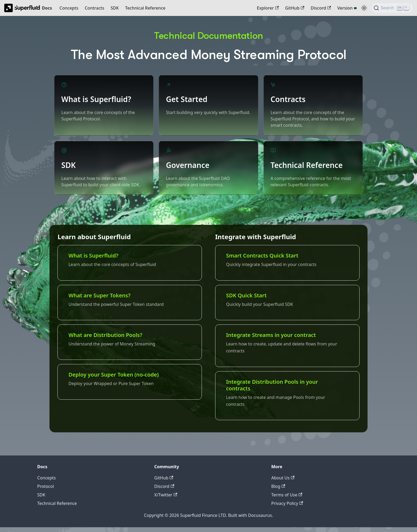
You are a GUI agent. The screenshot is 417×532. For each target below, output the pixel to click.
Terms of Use (287, 500)
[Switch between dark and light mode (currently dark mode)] (364, 8)
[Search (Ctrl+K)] (392, 8)
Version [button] (345, 8)
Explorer (268, 8)
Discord (321, 8)
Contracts (94, 8)
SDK (115, 8)
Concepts (69, 8)
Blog (278, 491)
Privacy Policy (287, 508)
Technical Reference (145, 8)
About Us (283, 483)
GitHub (295, 8)
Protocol (46, 491)
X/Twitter (166, 500)
